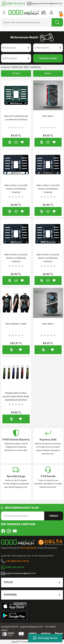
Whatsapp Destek (45, 638)
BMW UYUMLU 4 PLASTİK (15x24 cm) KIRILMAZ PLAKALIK (16, 189)
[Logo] (24, 12)
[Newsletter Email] (32, 516)
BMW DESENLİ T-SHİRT (16, 324)
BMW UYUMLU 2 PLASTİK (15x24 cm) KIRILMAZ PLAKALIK (16, 258)
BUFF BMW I (48, 116)
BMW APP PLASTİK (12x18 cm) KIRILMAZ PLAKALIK (16, 118)
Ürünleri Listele (48, 58)
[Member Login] (52, 12)
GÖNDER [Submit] (54, 516)
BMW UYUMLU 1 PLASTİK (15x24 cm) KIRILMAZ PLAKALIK (48, 258)
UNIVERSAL (36, 67)
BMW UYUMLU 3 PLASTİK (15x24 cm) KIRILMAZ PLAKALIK (48, 189)
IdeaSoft (16, 642)
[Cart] (61, 12)
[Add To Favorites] (22, 142)
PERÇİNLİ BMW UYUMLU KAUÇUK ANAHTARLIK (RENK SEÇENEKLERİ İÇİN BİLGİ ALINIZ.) (16, 397)
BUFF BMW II (48, 324)
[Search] (32, 22)
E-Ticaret (25, 642)
